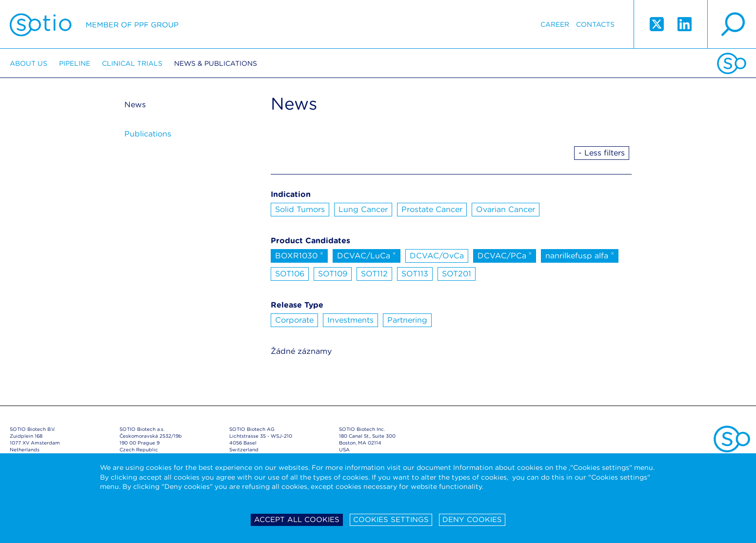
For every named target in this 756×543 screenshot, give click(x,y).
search (732, 24)
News (135, 105)
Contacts (595, 24)
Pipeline (75, 63)
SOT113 (415, 274)
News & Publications (216, 63)
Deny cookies (472, 520)
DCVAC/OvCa (437, 256)
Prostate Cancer (432, 209)
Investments (350, 320)
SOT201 (457, 274)
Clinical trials (132, 63)
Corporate (294, 320)
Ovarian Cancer (506, 209)
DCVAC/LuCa (367, 255)
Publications (148, 134)
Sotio (94, 24)
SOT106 (290, 274)
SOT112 (374, 274)
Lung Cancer (363, 209)
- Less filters (602, 153)
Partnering (407, 320)
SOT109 (333, 274)
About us (29, 63)
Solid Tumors (300, 209)
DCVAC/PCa (505, 255)
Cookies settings (391, 520)
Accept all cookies (297, 520)
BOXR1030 (299, 255)
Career (555, 24)
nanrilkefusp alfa (580, 255)
